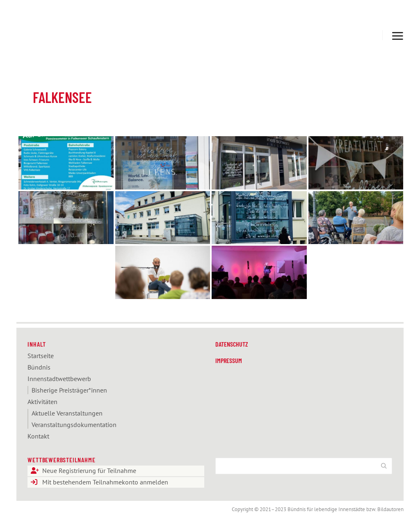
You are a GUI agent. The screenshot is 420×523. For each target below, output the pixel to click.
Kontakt (38, 436)
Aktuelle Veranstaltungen (67, 413)
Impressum (229, 360)
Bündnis (39, 367)
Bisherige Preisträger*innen (69, 390)
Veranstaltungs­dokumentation (74, 425)
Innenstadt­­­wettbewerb (59, 379)
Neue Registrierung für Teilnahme (89, 471)
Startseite (41, 356)
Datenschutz (232, 344)
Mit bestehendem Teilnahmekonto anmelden (105, 482)
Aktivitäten (42, 402)
